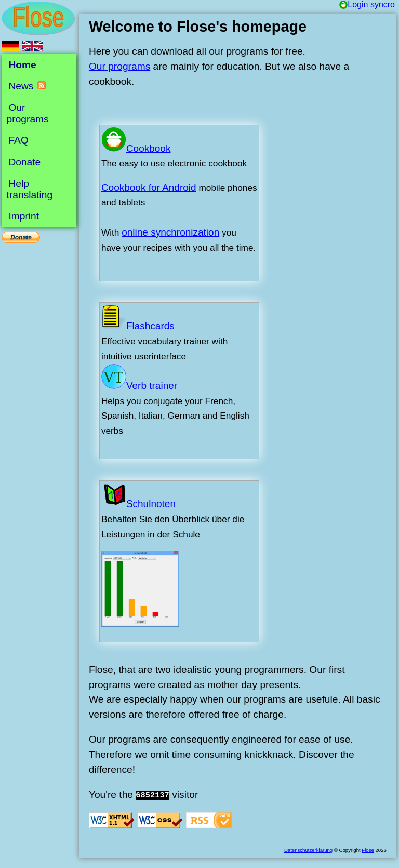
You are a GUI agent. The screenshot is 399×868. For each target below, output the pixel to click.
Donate (24, 161)
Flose (368, 850)
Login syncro (367, 4)
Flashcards (138, 326)
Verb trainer (139, 386)
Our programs (119, 66)
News (21, 86)
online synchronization (170, 232)
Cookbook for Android (149, 187)
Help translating (30, 189)
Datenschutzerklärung (308, 850)
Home (22, 65)
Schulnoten (138, 504)
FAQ (18, 140)
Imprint (24, 216)
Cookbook (136, 148)
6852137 (152, 795)
